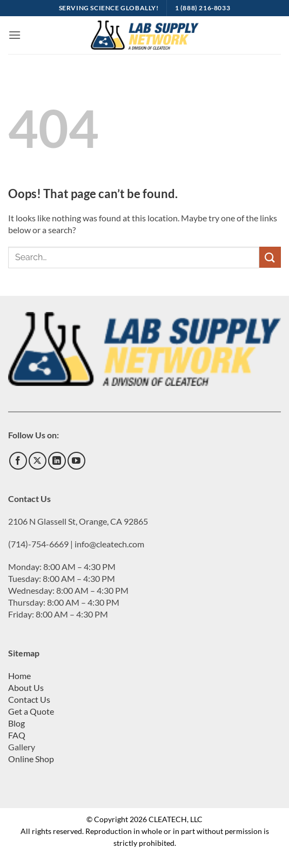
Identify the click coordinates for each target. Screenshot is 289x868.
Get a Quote (31, 711)
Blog (16, 723)
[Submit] (270, 257)
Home (19, 676)
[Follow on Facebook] (18, 461)
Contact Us (29, 699)
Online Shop (31, 759)
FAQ (17, 735)
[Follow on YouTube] (76, 461)
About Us (26, 687)
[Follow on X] (38, 461)
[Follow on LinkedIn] (57, 461)
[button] (15, 35)
